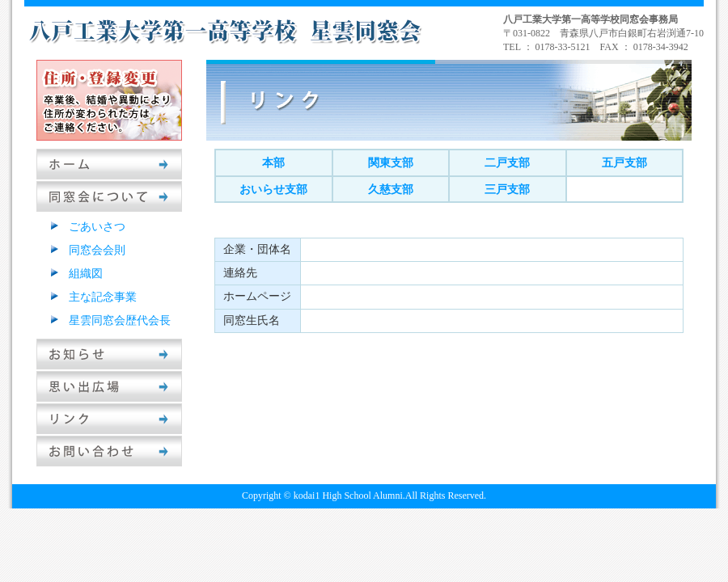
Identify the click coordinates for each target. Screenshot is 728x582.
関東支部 (391, 163)
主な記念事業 (103, 297)
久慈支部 (391, 190)
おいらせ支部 (273, 190)
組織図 (86, 274)
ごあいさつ (97, 227)
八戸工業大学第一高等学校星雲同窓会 (226, 31)
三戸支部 (507, 190)
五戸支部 (624, 163)
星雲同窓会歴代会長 (120, 321)
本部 (273, 163)
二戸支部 (507, 163)
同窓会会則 (97, 250)
